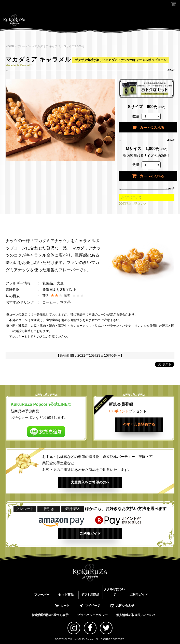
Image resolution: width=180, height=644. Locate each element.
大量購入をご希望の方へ (90, 482)
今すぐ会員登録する (139, 424)
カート (62, 606)
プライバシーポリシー (92, 615)
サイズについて (131, 197)
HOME (10, 46)
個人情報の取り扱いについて (136, 615)
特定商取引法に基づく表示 (50, 615)
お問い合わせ (122, 606)
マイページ (90, 606)
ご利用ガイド (90, 533)
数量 (136, 116)
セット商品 (66, 595)
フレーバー (24, 46)
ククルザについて (114, 592)
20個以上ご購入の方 (133, 204)
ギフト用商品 (90, 595)
